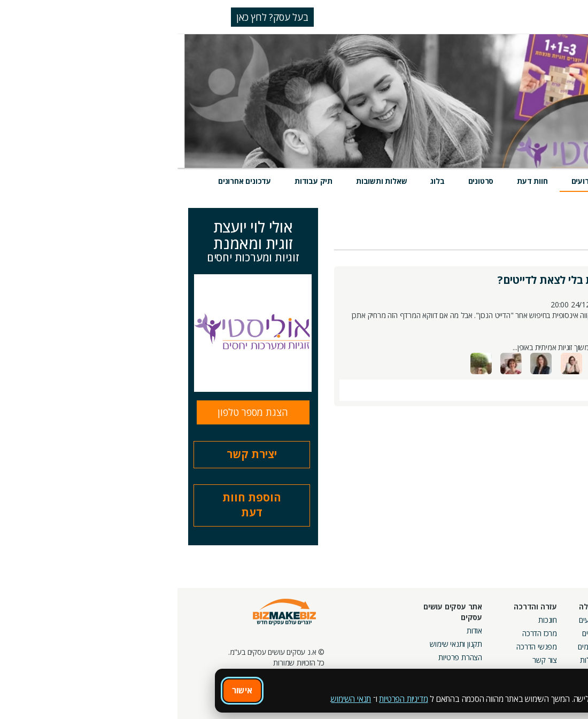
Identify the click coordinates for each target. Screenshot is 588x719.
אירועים (406, 181)
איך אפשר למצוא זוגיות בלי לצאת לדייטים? (417, 280)
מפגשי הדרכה (359, 647)
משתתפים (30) (550, 363)
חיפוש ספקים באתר (544, 620)
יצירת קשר (74, 454)
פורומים (411, 647)
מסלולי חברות (477, 620)
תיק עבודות (136, 181)
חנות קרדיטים (552, 633)
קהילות (412, 660)
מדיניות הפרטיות (226, 699)
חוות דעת (355, 181)
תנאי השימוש (173, 699)
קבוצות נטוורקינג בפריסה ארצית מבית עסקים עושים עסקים (460, 657)
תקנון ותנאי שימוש (278, 644)
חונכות (370, 620)
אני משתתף (504, 239)
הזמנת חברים (553, 647)
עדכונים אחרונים (67, 181)
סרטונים (304, 181)
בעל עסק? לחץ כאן (95, 17)
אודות (297, 631)
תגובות (541, 389)
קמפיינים (485, 633)
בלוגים (413, 633)
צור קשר (367, 660)
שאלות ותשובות (204, 181)
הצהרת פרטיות (283, 657)
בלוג (260, 181)
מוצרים (453, 181)
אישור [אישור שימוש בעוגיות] (65, 690)
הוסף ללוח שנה (495, 388)
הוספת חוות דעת (74, 505)
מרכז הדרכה (362, 633)
